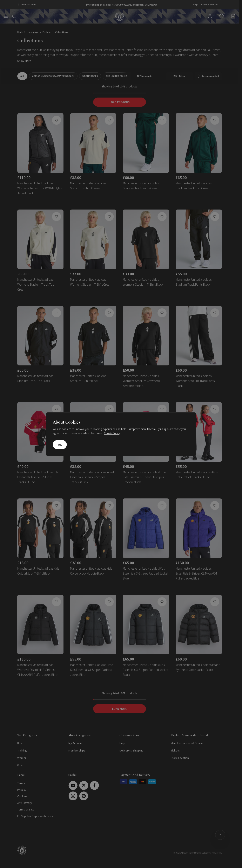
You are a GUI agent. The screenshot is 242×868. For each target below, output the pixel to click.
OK (60, 445)
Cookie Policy (112, 433)
